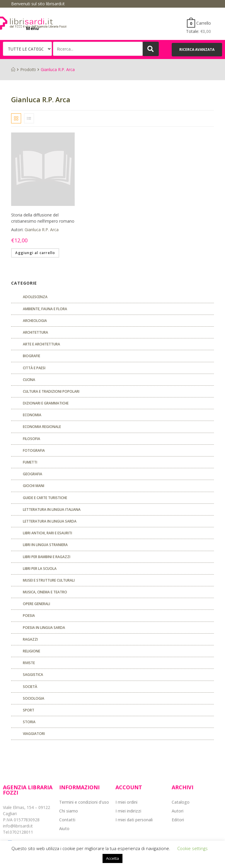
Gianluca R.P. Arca (42, 230)
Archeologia (35, 321)
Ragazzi (30, 639)
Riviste (29, 663)
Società (30, 687)
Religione (31, 651)
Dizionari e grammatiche (46, 403)
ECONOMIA (32, 415)
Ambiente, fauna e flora (45, 309)
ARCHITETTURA (35, 332)
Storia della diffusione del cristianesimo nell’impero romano (43, 218)
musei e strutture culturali (49, 580)
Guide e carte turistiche (45, 498)
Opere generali (36, 604)
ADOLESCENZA (35, 297)
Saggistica (33, 675)
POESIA (29, 616)
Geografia (33, 474)
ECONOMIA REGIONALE (42, 427)
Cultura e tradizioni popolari (51, 391)
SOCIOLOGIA (34, 698)
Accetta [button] (112, 858)
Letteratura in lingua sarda (50, 521)
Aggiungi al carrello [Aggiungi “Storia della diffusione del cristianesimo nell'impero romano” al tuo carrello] (35, 253)
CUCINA (29, 380)
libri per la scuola (40, 569)
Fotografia (34, 450)
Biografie (31, 356)
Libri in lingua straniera (45, 545)
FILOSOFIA (31, 439)
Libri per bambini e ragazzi (47, 557)
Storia (29, 722)
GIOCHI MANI (34, 486)
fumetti (30, 462)
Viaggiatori (34, 734)
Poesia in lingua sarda (44, 628)
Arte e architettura (41, 344)
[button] (197, 50)
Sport (29, 710)
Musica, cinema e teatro (45, 592)
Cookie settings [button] (192, 848)
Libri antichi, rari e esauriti (47, 533)
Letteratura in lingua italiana (52, 509)
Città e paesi (34, 368)
